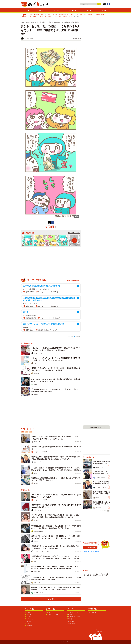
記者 (49, 612)
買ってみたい (88, 15)
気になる (55, 15)
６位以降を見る (105, 511)
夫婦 (81, 15)
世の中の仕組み (63, 15)
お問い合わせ (72, 623)
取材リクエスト (72, 615)
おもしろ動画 (63, 17)
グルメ (70, 17)
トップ (27, 10)
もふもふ (56, 10)
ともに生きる (34, 17)
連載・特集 (29, 626)
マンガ (104, 10)
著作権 (70, 619)
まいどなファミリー (53, 615)
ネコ (77, 15)
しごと (55, 17)
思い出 (41, 17)
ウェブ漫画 (48, 17)
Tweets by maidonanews (91, 551)
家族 (49, 15)
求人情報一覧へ (74, 281)
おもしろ (41, 10)
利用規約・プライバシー (75, 617)
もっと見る (77, 17)
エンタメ (90, 10)
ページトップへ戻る (97, 631)
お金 (31, 432)
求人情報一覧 (93, 612)
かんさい (43, 15)
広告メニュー (72, 621)
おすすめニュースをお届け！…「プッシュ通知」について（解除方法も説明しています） (96, 575)
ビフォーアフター (99, 15)
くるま (72, 15)
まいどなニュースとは (74, 612)
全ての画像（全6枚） (74, 233)
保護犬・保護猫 (34, 15)
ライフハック (73, 10)
